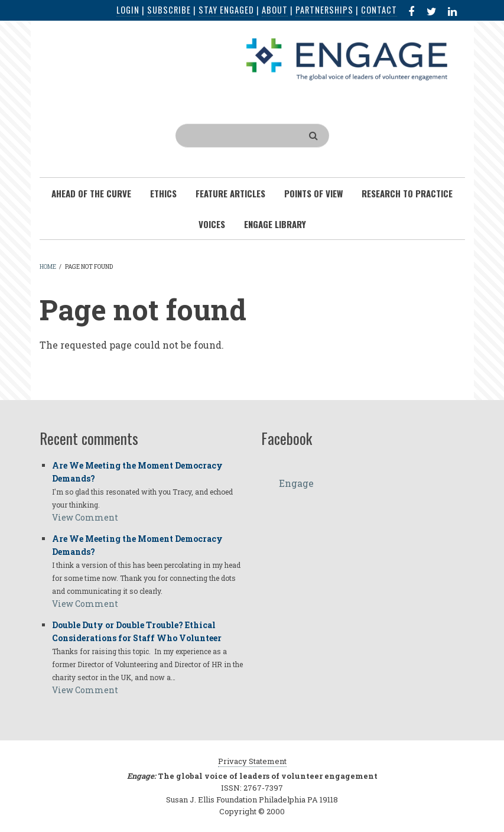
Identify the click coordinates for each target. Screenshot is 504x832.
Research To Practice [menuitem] (407, 193)
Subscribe (169, 10)
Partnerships (324, 10)
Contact (379, 10)
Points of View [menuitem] (313, 193)
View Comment (85, 517)
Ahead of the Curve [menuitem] (91, 193)
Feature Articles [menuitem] (230, 193)
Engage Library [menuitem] (275, 224)
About (275, 10)
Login (128, 10)
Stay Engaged (226, 10)
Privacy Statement (252, 761)
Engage (296, 483)
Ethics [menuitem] (163, 193)
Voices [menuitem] (212, 224)
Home (48, 267)
